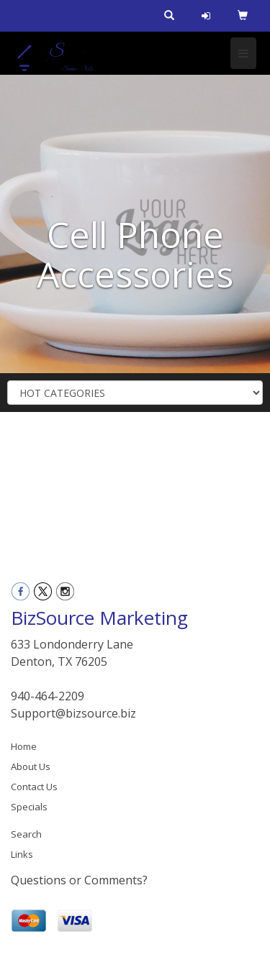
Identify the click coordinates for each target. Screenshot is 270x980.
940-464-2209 (48, 696)
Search (26, 834)
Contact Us (34, 787)
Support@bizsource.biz (73, 713)
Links (22, 854)
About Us (31, 766)
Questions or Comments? (79, 880)
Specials (29, 807)
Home (24, 746)
